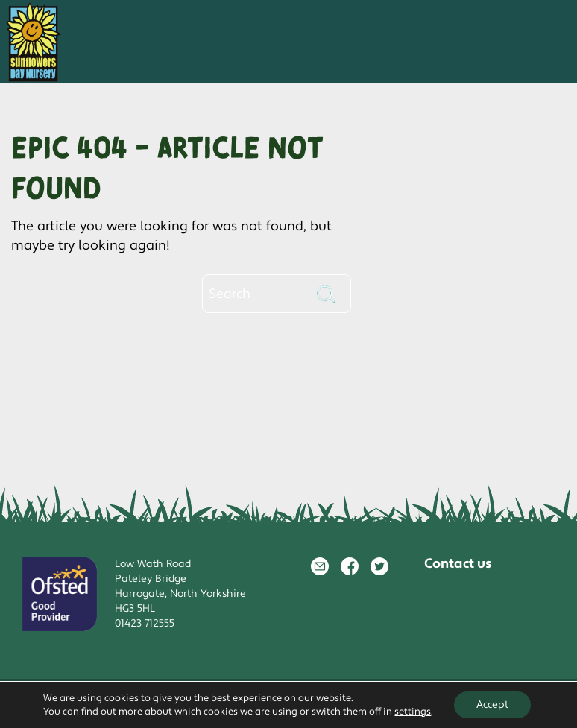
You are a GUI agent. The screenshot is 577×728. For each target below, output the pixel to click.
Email (320, 566)
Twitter (379, 566)
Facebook (350, 566)
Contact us (458, 564)
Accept (492, 705)
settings (413, 712)
